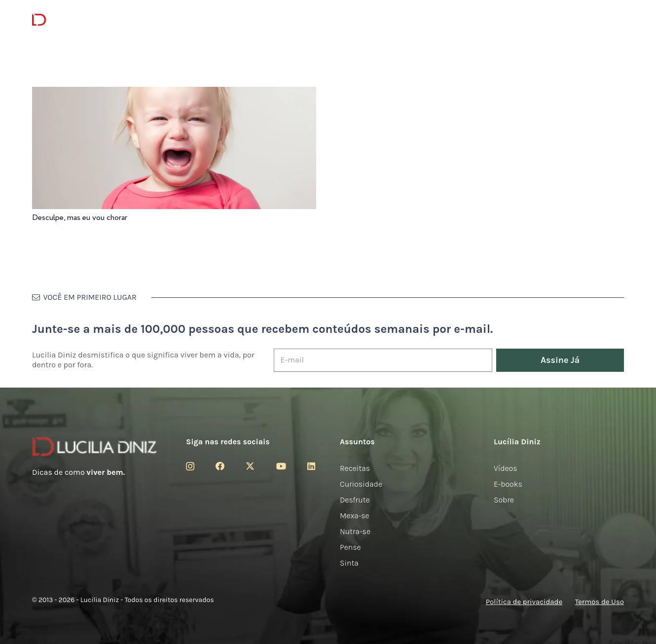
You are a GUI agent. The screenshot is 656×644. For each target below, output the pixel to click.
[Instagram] (190, 466)
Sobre (504, 500)
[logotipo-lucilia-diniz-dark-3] (72, 20)
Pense (350, 547)
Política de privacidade (524, 602)
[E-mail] (383, 360)
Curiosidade (361, 484)
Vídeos (506, 468)
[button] (617, 20)
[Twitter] (250, 466)
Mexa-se (355, 516)
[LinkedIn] (311, 466)
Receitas (355, 468)
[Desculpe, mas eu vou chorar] (174, 93)
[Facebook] (220, 466)
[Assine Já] (560, 360)
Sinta (349, 563)
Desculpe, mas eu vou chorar (80, 218)
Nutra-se (355, 531)
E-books (508, 484)
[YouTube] (281, 466)
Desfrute (355, 500)
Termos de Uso (600, 602)
